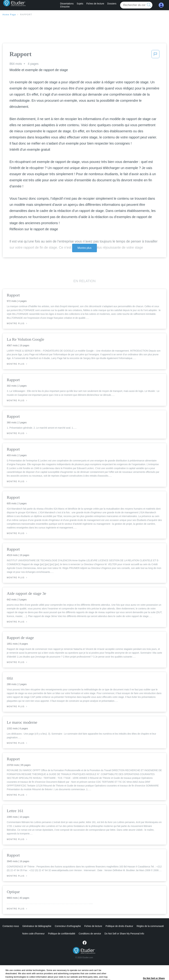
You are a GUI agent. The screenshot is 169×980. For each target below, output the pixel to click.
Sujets (80, 4)
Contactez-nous (11, 926)
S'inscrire (65, 7)
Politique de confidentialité (48, 934)
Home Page (9, 15)
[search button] (149, 5)
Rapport (26, 15)
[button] (155, 55)
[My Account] (161, 5)
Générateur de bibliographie (37, 926)
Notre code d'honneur (19, 934)
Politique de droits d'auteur (119, 926)
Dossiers (112, 4)
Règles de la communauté (150, 926)
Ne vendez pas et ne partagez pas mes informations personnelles (124, 934)
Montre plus (85, 248)
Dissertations (67, 4)
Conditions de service (76, 934)
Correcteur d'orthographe (68, 926)
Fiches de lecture (95, 4)
